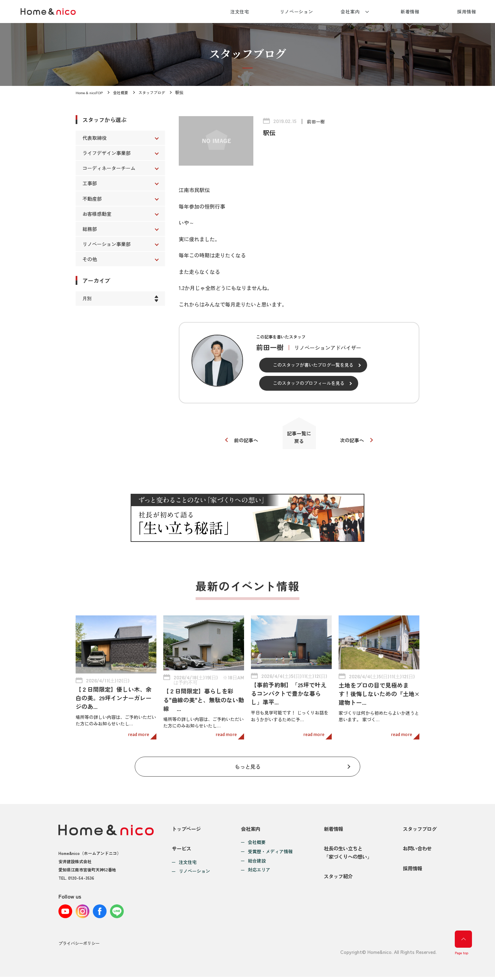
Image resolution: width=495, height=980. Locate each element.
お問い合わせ (416, 849)
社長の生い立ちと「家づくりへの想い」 (345, 853)
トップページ (187, 824)
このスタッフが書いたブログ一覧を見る (313, 365)
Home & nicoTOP (91, 92)
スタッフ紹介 (335, 882)
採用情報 (467, 12)
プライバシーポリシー (79, 947)
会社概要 (124, 92)
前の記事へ (243, 442)
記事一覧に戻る (299, 439)
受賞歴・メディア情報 (268, 848)
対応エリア (257, 866)
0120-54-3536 (81, 873)
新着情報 (410, 12)
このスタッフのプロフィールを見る (309, 383)
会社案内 (350, 12)
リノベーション (296, 12)
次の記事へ (355, 442)
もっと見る (248, 761)
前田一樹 (317, 121)
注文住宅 (240, 12)
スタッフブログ (157, 92)
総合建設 (255, 856)
